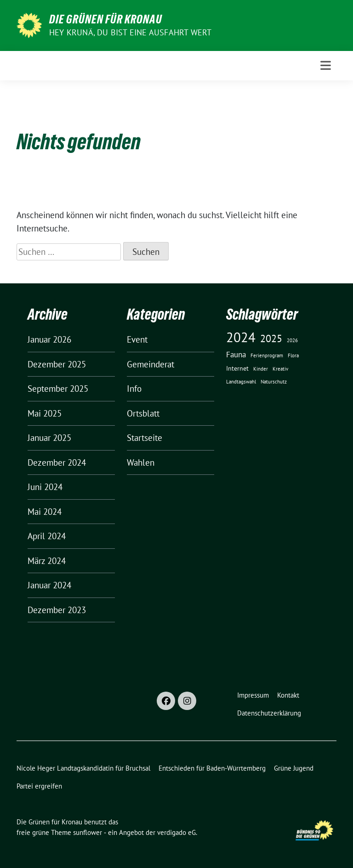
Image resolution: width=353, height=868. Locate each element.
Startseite (145, 438)
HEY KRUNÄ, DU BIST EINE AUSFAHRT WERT (130, 32)
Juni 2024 (45, 487)
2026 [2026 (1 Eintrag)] (292, 340)
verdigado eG (176, 832)
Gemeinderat (151, 364)
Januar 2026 (49, 339)
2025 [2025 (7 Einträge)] (271, 338)
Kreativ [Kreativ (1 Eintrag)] (280, 369)
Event (137, 339)
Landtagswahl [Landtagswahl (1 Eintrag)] (241, 382)
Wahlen (141, 462)
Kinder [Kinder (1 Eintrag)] (261, 369)
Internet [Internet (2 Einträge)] (237, 368)
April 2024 (47, 536)
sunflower (88, 832)
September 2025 (58, 389)
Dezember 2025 (57, 364)
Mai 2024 (45, 512)
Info (134, 389)
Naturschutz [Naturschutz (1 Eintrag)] (274, 382)
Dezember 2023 (57, 610)
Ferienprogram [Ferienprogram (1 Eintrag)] (267, 355)
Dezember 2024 (57, 462)
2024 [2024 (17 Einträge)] (241, 337)
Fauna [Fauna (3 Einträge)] (236, 355)
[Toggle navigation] (326, 65)
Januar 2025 (49, 438)
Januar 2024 (49, 585)
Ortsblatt (143, 413)
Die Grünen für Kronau (106, 19)
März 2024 (47, 561)
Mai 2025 (45, 413)
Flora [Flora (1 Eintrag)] (293, 355)
